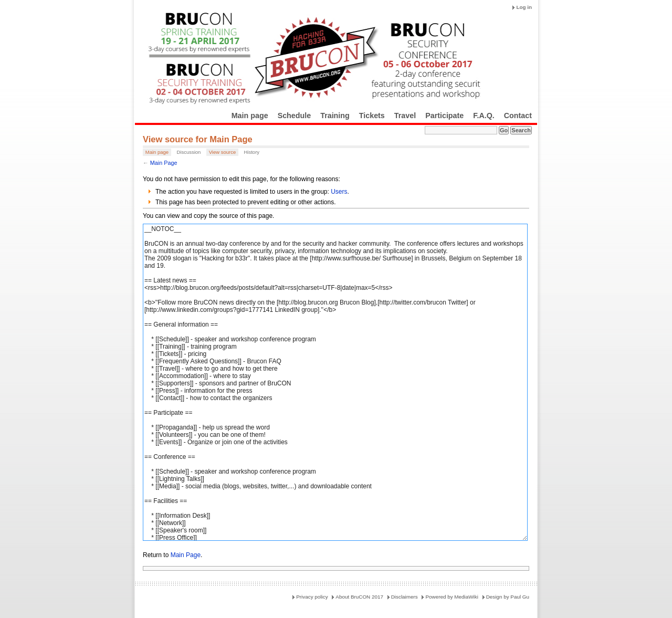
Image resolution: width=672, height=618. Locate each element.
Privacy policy (312, 597)
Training (335, 116)
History (251, 152)
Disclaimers (405, 597)
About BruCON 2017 (359, 597)
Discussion (188, 152)
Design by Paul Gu (508, 597)
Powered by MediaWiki (451, 597)
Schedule (295, 116)
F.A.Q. (484, 116)
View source (223, 152)
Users (339, 192)
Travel (405, 116)
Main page (250, 116)
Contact (518, 116)
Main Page (164, 163)
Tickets (372, 116)
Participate (444, 116)
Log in (524, 7)
